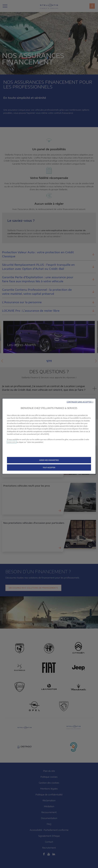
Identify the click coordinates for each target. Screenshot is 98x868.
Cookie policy (12, 442)
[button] (80, 402)
